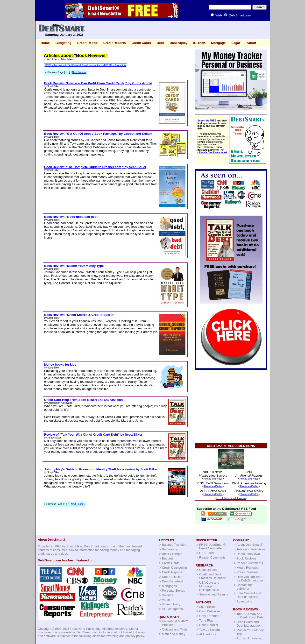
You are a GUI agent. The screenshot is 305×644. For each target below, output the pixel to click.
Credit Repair (87, 43)
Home (45, 43)
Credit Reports (115, 43)
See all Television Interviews (231, 498)
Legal (236, 43)
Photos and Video (213, 479)
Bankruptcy (179, 43)
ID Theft (199, 43)
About (251, 43)
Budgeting (64, 43)
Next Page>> (79, 72)
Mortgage (218, 43)
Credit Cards (141, 43)
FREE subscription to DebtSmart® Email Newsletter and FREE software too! (86, 65)
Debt (160, 43)
